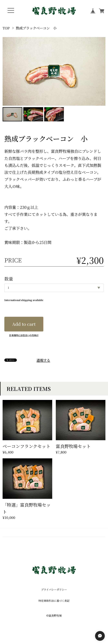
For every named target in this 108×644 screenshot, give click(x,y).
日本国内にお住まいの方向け (24, 335)
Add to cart (24, 324)
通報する (43, 360)
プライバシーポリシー (54, 590)
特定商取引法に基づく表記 (54, 601)
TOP (6, 28)
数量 (9, 279)
